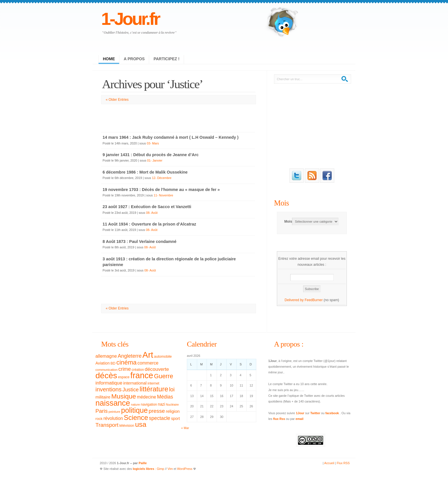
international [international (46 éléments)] (135, 383)
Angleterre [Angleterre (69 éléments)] (130, 356)
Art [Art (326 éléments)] (148, 355)
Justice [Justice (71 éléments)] (131, 390)
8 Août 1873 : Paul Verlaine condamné (140, 242)
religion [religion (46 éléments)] (173, 411)
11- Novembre (163, 195)
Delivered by (295, 300)
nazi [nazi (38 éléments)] (162, 404)
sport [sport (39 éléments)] (176, 418)
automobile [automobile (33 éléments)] (163, 357)
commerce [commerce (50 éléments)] (148, 363)
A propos (134, 59)
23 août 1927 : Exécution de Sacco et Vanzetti (147, 207)
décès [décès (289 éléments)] (106, 375)
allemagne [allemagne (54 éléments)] (106, 356)
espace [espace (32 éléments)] (124, 377)
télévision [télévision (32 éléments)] (127, 426)
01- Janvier (155, 160)
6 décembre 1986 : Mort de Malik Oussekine (145, 172)
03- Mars (153, 143)
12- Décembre (162, 178)
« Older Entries (117, 100)
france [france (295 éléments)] (142, 375)
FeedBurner (314, 300)
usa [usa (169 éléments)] (141, 424)
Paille (143, 463)
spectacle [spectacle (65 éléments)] (159, 418)
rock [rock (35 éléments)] (99, 419)
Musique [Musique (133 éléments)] (123, 396)
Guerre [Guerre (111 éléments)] (164, 376)
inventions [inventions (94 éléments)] (109, 389)
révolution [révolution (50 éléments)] (113, 418)
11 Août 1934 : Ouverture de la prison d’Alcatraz (149, 224)
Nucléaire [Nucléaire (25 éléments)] (172, 405)
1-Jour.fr (130, 19)
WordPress (185, 469)
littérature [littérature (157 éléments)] (154, 389)
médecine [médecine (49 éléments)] (147, 397)
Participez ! (166, 59)
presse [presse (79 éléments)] (157, 411)
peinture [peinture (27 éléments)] (114, 412)
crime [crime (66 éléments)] (124, 369)
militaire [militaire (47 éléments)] (103, 397)
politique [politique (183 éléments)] (134, 410)
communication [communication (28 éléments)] (106, 370)
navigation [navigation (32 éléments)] (149, 405)
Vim (170, 469)
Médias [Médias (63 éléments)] (165, 397)
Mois (281, 203)
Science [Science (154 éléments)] (136, 417)
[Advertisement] (178, 117)
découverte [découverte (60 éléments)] (157, 369)
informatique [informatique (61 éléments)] (109, 383)
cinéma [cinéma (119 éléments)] (126, 362)
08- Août (152, 213)
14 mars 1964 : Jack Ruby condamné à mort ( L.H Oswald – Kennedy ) (171, 137)
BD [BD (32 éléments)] (113, 363)
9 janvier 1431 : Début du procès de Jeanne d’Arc (151, 155)
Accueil (329, 463)
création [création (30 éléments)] (138, 370)
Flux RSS (343, 463)
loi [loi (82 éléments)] (172, 390)
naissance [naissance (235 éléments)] (113, 403)
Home (109, 59)
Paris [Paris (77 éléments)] (102, 411)
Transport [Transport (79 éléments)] (107, 425)
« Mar (185, 428)
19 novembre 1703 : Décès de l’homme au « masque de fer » (161, 190)
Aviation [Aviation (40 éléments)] (103, 363)
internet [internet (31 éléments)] (153, 383)
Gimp (161, 469)
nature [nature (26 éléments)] (135, 405)
